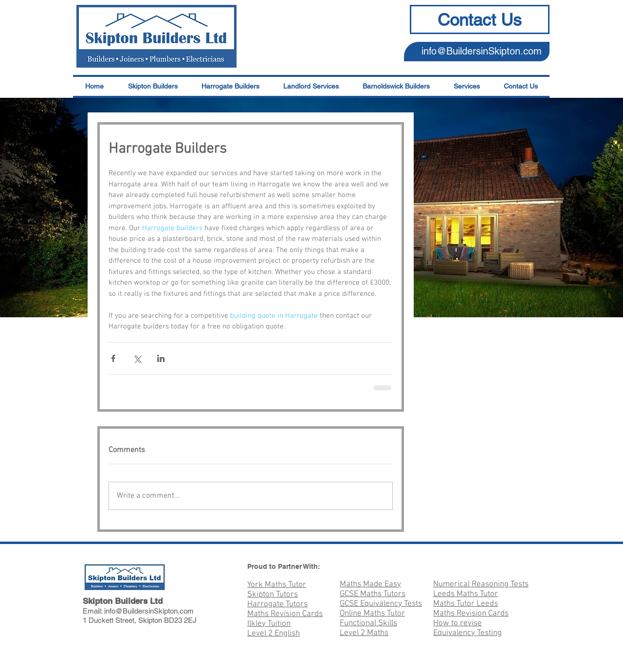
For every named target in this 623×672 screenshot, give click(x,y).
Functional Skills (368, 623)
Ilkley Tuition (269, 624)
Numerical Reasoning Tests (481, 584)
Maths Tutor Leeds (466, 604)
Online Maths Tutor (372, 614)
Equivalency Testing (467, 633)
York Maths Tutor (277, 585)
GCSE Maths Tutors (373, 594)
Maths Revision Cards (285, 614)
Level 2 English (274, 634)
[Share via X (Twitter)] (137, 358)
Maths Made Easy (370, 584)
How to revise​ (458, 623)
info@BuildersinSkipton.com (482, 51)
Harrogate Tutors (277, 604)
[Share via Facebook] (113, 358)
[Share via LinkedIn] (161, 358)
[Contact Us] (480, 19)
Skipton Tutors (273, 595)
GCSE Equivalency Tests (381, 604)
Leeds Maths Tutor (466, 594)
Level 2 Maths (364, 633)
